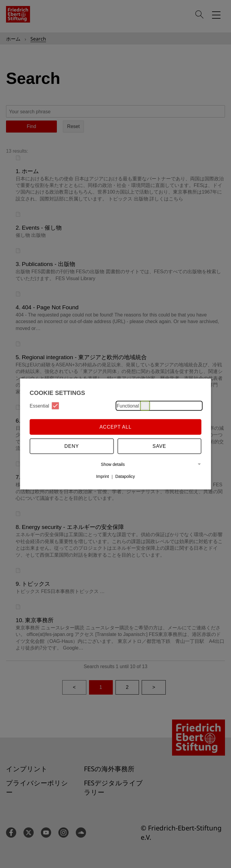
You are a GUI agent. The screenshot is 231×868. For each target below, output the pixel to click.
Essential (45, 406)
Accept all (116, 427)
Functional (133, 406)
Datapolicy (125, 476)
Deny (72, 446)
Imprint (102, 476)
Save (159, 446)
